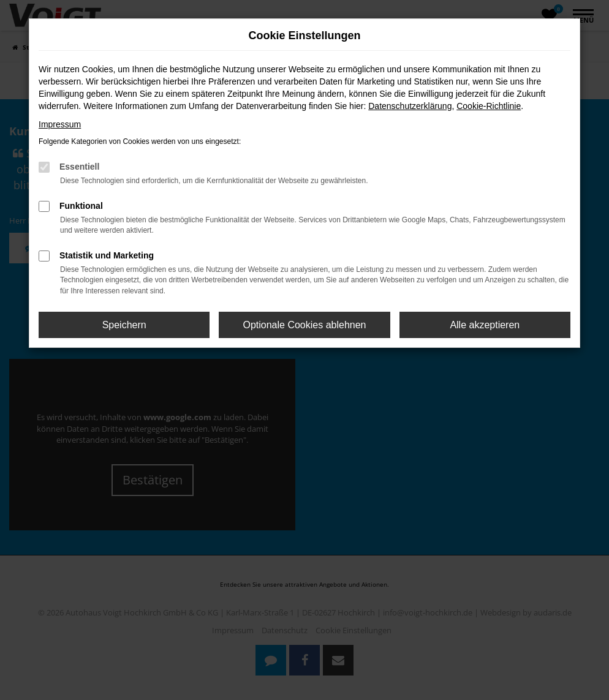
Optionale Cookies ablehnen (304, 325)
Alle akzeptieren (485, 325)
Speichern (124, 325)
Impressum (60, 124)
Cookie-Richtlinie (489, 106)
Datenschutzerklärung (410, 106)
